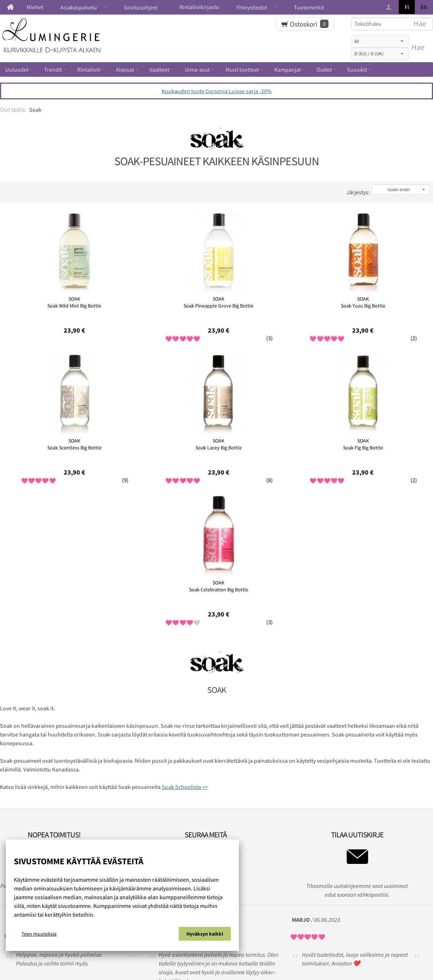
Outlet (324, 70)
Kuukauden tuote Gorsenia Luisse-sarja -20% (217, 91)
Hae (418, 47)
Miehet (35, 7)
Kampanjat (288, 70)
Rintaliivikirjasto (199, 7)
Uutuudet (17, 70)
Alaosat (125, 70)
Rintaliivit (89, 70)
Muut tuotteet (242, 70)
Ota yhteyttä (275, 949)
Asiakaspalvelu (79, 7)
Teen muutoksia (39, 936)
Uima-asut (197, 70)
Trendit (53, 70)
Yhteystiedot (252, 7)
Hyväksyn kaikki (205, 936)
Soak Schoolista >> (185, 645)
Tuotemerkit (309, 7)
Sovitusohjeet (141, 7)
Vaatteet (159, 70)
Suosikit (357, 70)
